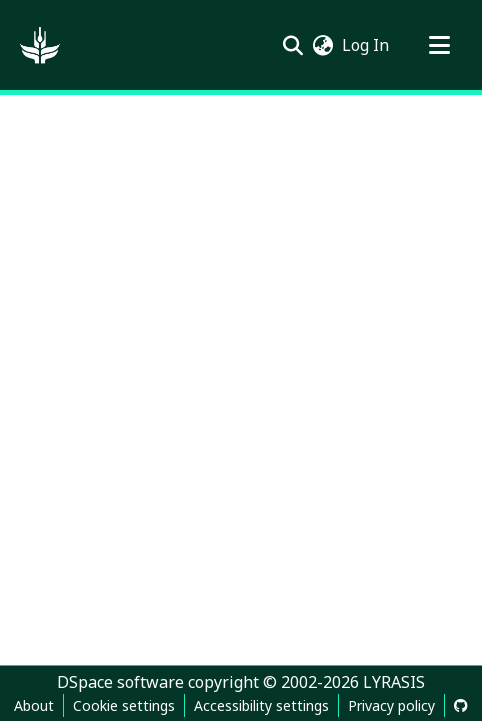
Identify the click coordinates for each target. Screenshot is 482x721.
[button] (40, 45)
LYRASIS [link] (394, 682)
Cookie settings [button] (124, 705)
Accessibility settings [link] (261, 705)
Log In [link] (366, 45)
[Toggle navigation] (439, 45)
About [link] (34, 705)
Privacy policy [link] (391, 705)
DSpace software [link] (120, 682)
